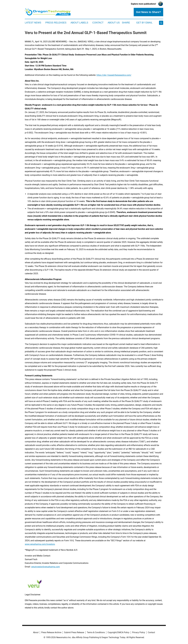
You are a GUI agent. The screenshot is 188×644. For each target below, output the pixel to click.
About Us (114, 23)
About (36, 632)
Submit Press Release (74, 632)
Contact (98, 23)
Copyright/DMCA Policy (118, 632)
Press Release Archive (51, 632)
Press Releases (56, 23)
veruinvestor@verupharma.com (45, 567)
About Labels (79, 23)
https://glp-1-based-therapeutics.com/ (114, 75)
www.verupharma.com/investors (40, 544)
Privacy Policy (139, 632)
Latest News (33, 23)
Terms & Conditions (96, 632)
